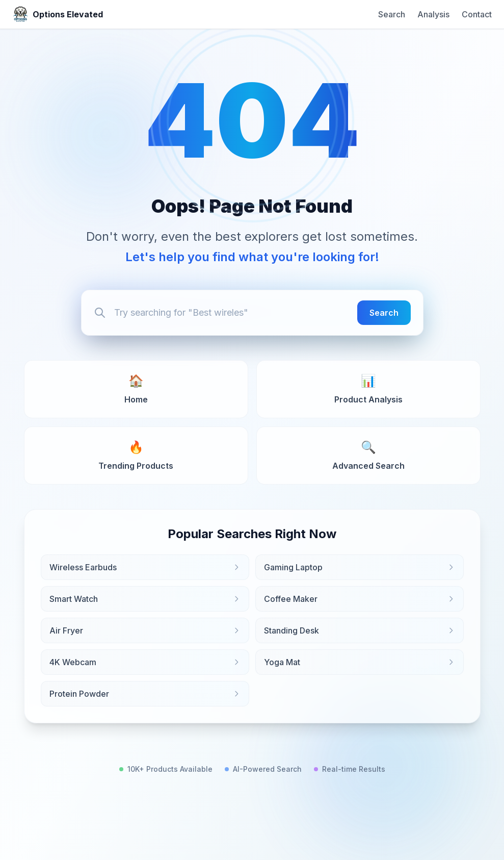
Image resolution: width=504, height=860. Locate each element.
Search (392, 14)
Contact (477, 14)
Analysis (433, 14)
